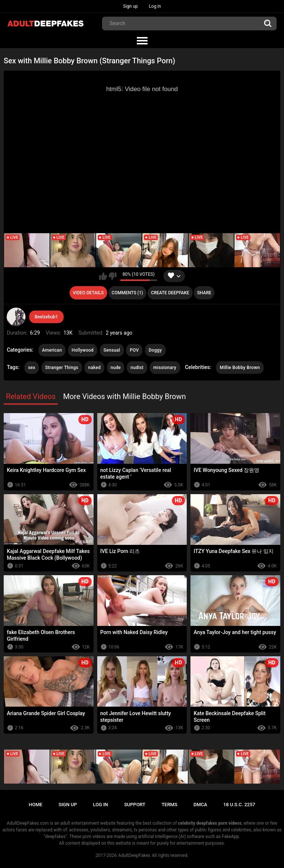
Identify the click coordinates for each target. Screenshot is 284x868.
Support (135, 805)
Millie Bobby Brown (240, 368)
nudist (137, 368)
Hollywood (83, 350)
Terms (170, 805)
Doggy (155, 350)
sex (32, 368)
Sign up (131, 6)
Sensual (112, 350)
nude (116, 368)
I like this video (103, 276)
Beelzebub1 (46, 317)
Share (204, 293)
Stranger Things (62, 368)
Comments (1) (127, 293)
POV (134, 350)
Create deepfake (170, 293)
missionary (165, 368)
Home (36, 805)
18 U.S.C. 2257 (239, 805)
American (52, 350)
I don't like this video (113, 276)
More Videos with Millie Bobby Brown (125, 396)
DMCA (200, 805)
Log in (155, 6)
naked (94, 368)
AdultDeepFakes (134, 855)
